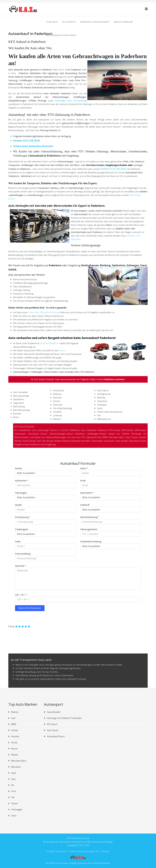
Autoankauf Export (56, 736)
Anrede (18, 468)
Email (83, 481)
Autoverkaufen (53, 712)
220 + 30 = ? (21, 595)
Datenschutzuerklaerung (81, 851)
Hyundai (15, 736)
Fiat (13, 797)
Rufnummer (22, 481)
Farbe (18, 541)
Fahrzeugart (21, 493)
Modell (18, 505)
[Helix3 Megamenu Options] (146, 9)
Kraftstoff (85, 505)
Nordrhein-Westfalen (49, 343)
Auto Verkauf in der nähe (60, 35)
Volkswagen (16, 810)
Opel (13, 773)
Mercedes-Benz (18, 761)
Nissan (14, 749)
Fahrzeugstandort (89, 529)
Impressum (62, 851)
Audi (13, 718)
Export (62, 350)
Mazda (14, 755)
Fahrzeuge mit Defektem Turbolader (64, 718)
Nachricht (21, 566)
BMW (13, 724)
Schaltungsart (22, 529)
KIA (12, 785)
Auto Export (52, 730)
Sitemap (105, 851)
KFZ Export (68, 22)
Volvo (13, 816)
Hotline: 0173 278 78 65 (26, 141)
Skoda (14, 742)
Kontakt (50, 851)
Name (84, 468)
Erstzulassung (23, 517)
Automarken (87, 493)
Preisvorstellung (23, 554)
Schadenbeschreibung (91, 541)
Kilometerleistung (90, 517)
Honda (14, 730)
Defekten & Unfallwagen (94, 22)
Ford (13, 791)
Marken (14, 712)
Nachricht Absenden (30, 608)
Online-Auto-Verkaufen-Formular (33, 146)
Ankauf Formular (123, 22)
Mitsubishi (16, 767)
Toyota (14, 803)
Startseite (52, 22)
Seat (13, 779)
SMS (97, 851)
